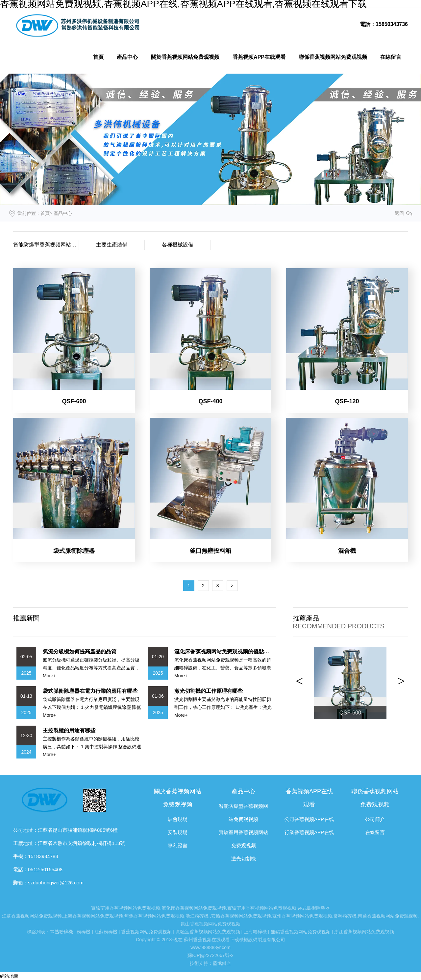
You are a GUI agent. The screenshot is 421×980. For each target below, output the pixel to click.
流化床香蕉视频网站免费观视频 (194, 908)
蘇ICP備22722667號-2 (210, 955)
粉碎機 (84, 932)
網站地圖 (9, 976)
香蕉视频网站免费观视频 (146, 932)
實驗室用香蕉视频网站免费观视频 (126, 908)
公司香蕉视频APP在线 (309, 819)
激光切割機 (244, 859)
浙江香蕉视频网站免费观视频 (364, 932)
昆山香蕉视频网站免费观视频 (210, 924)
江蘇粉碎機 (106, 932)
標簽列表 (36, 932)
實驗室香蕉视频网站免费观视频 (208, 932)
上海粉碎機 (255, 932)
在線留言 (391, 57)
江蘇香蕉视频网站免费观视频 (32, 916)
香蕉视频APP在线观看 (259, 57)
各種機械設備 (178, 245)
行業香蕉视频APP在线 (309, 832)
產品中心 (127, 57)
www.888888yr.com (210, 947)
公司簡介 (375, 819)
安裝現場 (178, 832)
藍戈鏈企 (222, 963)
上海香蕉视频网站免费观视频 (93, 916)
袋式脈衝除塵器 (314, 908)
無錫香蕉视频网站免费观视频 (154, 916)
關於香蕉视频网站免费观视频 (185, 57)
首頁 (98, 57)
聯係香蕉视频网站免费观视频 (333, 57)
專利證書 (178, 845)
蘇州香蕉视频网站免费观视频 (302, 916)
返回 (399, 213)
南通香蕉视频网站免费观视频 (388, 916)
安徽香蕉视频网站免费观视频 (241, 916)
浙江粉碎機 (197, 916)
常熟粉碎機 (345, 916)
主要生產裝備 (112, 245)
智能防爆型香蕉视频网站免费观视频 (46, 245)
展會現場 (178, 819)
